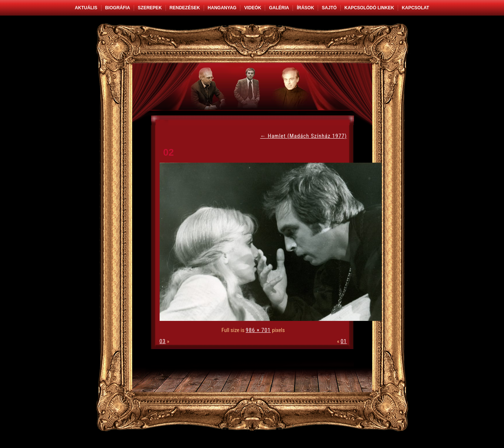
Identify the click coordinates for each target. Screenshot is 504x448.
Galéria (279, 8)
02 (169, 152)
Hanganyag (222, 8)
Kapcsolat (415, 8)
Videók (253, 8)
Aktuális (86, 8)
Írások (305, 8)
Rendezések (185, 8)
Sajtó (329, 8)
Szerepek (150, 8)
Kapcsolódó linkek (369, 8)
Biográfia (118, 8)
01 (344, 341)
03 (163, 341)
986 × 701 (258, 330)
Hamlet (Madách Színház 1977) (303, 136)
